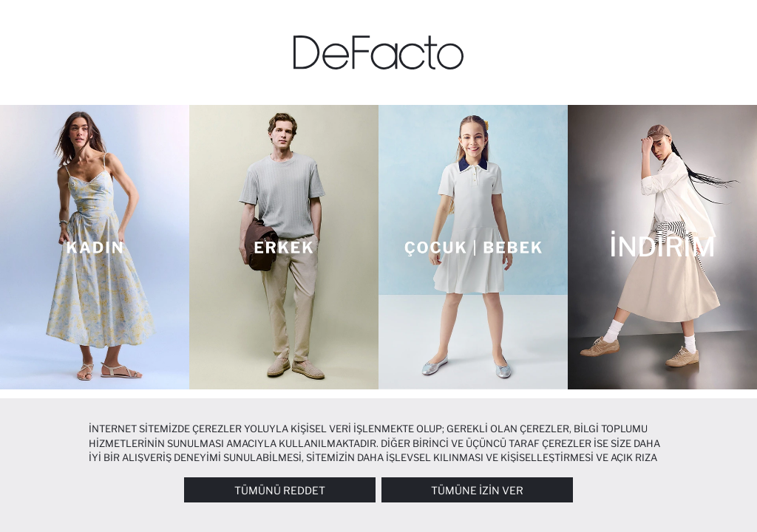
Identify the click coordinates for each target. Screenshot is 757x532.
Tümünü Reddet (280, 490)
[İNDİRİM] (662, 247)
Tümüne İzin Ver (477, 490)
